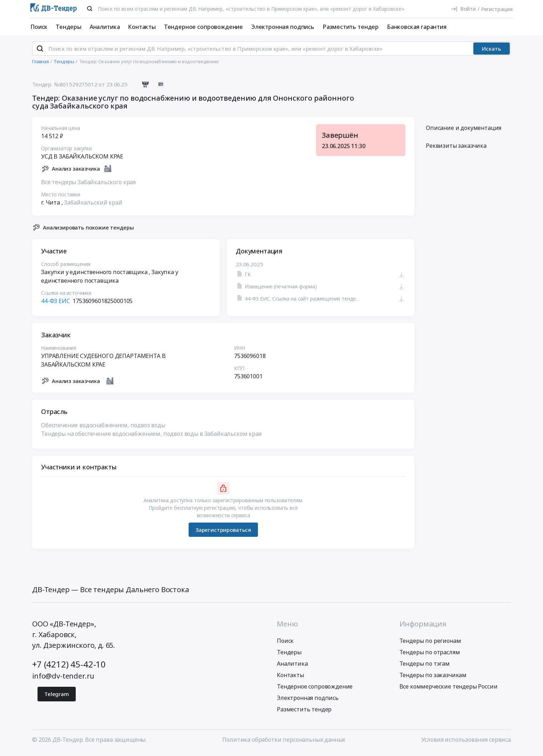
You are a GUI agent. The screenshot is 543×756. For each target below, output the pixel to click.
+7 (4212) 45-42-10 (69, 667)
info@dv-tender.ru (63, 679)
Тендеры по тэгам (425, 667)
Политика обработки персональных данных (284, 743)
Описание (464, 131)
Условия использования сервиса (466, 743)
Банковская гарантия (417, 27)
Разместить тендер (351, 27)
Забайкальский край (93, 205)
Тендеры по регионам (430, 644)
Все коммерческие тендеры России (449, 690)
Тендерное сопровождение (203, 27)
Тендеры (69, 27)
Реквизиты (456, 149)
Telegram (57, 697)
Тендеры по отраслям (430, 655)
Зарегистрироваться (223, 533)
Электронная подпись (283, 27)
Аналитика (105, 27)
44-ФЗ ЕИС (56, 304)
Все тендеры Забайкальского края (88, 185)
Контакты (142, 27)
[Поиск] (90, 9)
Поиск (39, 27)
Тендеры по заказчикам (433, 678)
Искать (492, 52)
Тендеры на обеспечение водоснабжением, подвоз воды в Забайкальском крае (151, 437)
